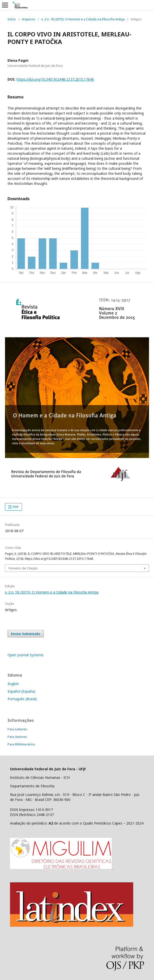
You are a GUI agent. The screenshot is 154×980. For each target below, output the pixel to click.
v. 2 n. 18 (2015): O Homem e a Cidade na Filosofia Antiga (83, 19)
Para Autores (17, 737)
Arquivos (29, 19)
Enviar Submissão (26, 634)
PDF (15, 507)
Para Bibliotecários (21, 744)
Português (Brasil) (22, 699)
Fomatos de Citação (23, 568)
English (13, 684)
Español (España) (21, 691)
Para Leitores (17, 729)
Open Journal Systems (26, 655)
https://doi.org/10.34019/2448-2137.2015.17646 (55, 79)
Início (12, 19)
